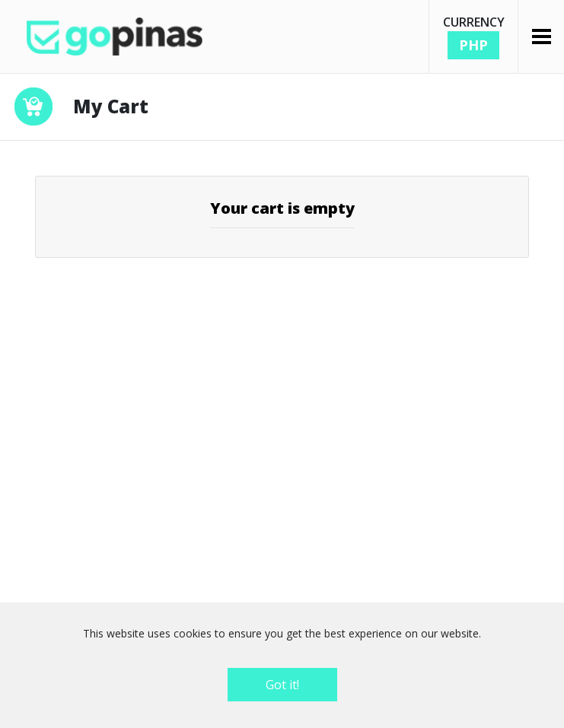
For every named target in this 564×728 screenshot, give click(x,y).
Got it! (282, 685)
